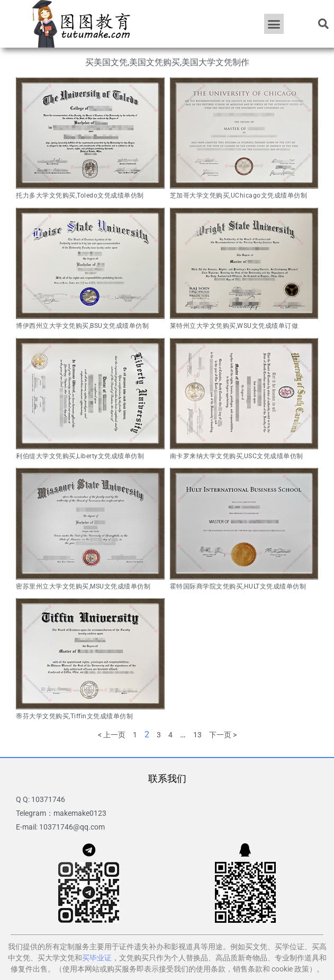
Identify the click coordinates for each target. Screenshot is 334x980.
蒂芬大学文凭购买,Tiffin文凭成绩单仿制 (74, 716)
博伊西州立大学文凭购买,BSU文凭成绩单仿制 (82, 326)
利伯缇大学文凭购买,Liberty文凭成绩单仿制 (80, 456)
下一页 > (223, 735)
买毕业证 (97, 958)
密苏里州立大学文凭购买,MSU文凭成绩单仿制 (83, 586)
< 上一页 (112, 735)
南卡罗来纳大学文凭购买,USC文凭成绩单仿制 (237, 456)
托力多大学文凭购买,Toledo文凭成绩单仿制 (80, 195)
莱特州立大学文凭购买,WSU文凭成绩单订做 (234, 326)
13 (197, 735)
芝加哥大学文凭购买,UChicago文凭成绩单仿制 (239, 195)
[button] (274, 24)
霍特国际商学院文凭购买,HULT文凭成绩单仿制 (238, 586)
